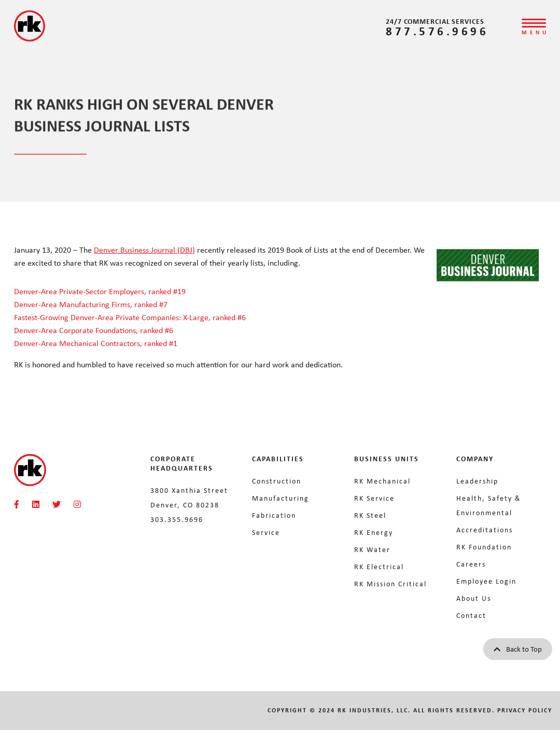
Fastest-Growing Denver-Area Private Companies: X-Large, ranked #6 (130, 317)
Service (266, 532)
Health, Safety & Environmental (489, 505)
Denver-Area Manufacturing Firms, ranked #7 (91, 304)
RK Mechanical (382, 481)
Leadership (477, 481)
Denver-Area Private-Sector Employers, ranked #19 (100, 291)
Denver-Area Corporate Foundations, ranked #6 (95, 330)
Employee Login (486, 581)
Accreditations (485, 529)
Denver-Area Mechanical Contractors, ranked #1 (96, 343)
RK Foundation (484, 547)
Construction (277, 481)
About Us (474, 598)
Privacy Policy (525, 710)
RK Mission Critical (390, 583)
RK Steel (370, 515)
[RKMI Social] (17, 504)
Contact (471, 615)
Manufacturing (281, 498)
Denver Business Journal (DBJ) (144, 250)
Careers (471, 564)
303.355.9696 (177, 519)
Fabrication (274, 515)
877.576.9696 (437, 31)
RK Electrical (379, 566)
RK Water (372, 549)
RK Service (374, 498)
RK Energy (374, 532)
